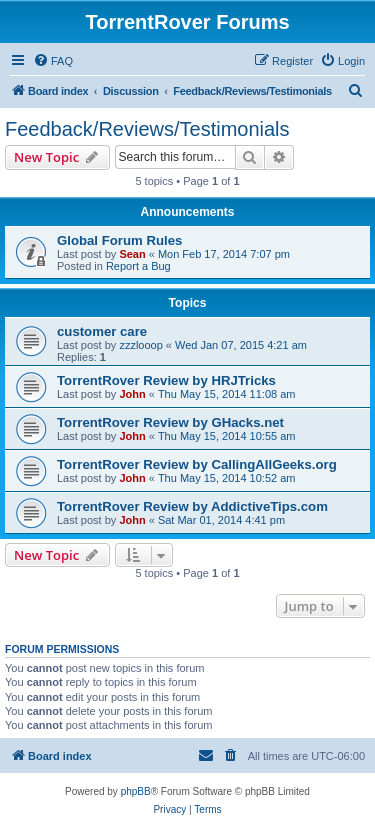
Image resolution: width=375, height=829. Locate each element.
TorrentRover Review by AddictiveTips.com (192, 506)
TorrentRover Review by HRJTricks (166, 380)
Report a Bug (138, 266)
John (132, 394)
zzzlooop (140, 345)
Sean (132, 254)
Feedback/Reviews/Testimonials (147, 129)
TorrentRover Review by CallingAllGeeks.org (197, 464)
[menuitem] (53, 61)
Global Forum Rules (119, 240)
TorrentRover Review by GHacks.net (170, 422)
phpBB (136, 791)
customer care (102, 331)
